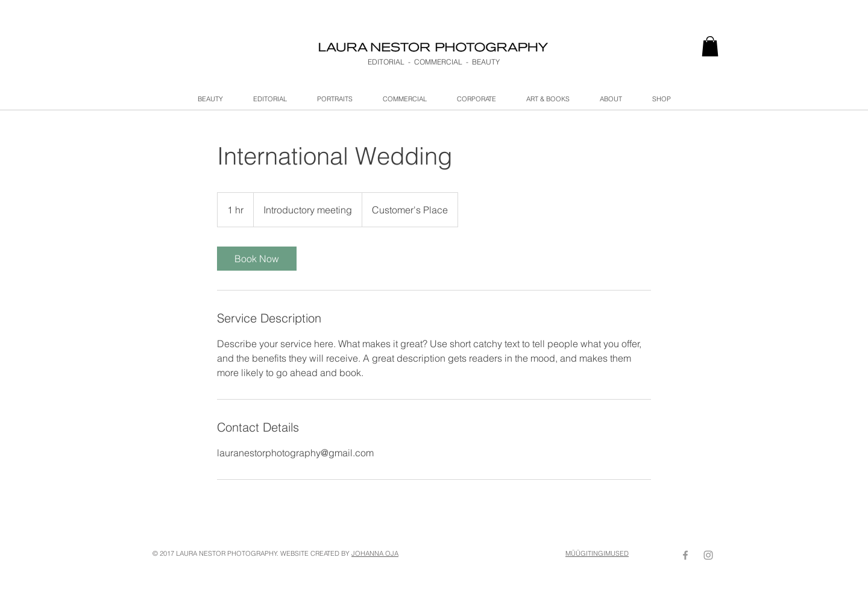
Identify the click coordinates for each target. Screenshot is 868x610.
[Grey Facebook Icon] (685, 555)
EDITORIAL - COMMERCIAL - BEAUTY (434, 62)
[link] (710, 46)
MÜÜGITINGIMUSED (597, 553)
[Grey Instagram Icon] (708, 555)
